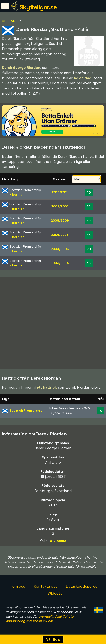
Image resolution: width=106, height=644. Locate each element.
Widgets (55, 593)
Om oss (19, 586)
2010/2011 (60, 192)
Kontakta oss (45, 586)
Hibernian (17, 195)
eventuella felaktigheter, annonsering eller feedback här (40, 619)
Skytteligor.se (38, 7)
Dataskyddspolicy (82, 586)
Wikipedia (58, 541)
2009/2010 (60, 206)
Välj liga (53, 639)
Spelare (10, 21)
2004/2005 (60, 249)
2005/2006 (60, 235)
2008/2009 (60, 220)
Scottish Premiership (26, 411)
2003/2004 (60, 263)
